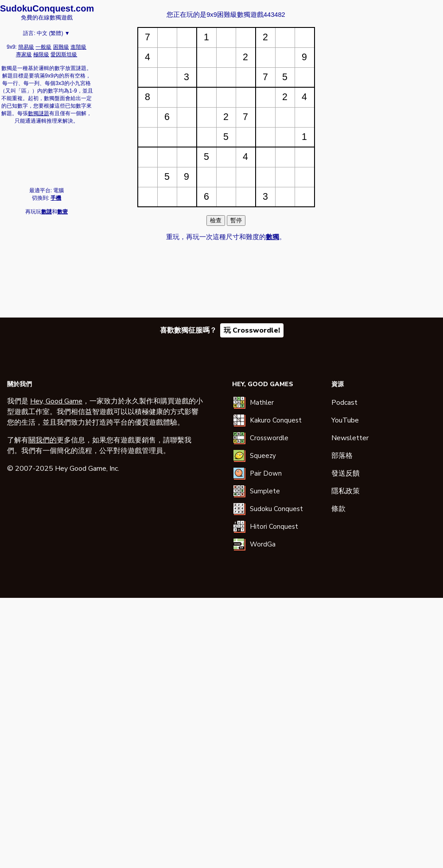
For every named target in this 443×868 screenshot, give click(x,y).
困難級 (61, 47)
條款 (338, 509)
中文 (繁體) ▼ (53, 33)
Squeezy (263, 456)
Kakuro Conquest (276, 420)
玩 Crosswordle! (252, 330)
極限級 (41, 54)
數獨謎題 (39, 113)
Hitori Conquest (274, 527)
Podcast (344, 403)
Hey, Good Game (56, 401)
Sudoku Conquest (276, 509)
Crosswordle (269, 438)
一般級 (43, 47)
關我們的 (43, 440)
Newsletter (350, 438)
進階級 (78, 47)
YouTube (345, 420)
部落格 (342, 456)
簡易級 (26, 47)
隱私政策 (346, 491)
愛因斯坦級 (64, 54)
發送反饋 (346, 473)
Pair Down (266, 473)
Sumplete (265, 491)
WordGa (263, 544)
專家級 (24, 54)
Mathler (262, 403)
